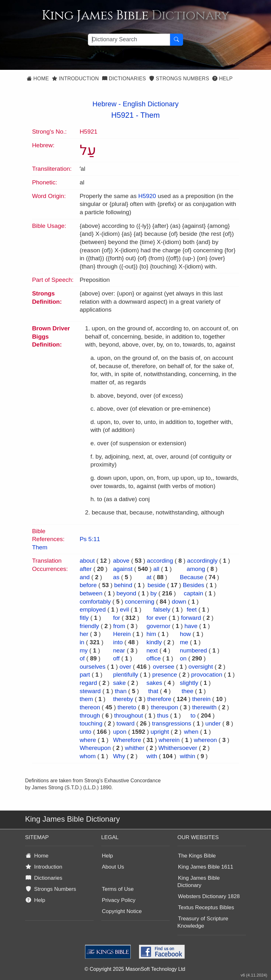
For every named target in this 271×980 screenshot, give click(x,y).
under (213, 723)
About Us (113, 867)
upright (160, 732)
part (85, 675)
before (88, 585)
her (84, 634)
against (123, 569)
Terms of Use (118, 889)
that (153, 691)
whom (88, 756)
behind (123, 585)
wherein (169, 740)
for (116, 618)
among (196, 569)
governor (159, 626)
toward (126, 723)
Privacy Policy (119, 900)
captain (193, 593)
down (179, 602)
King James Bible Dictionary (198, 882)
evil (125, 609)
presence (165, 675)
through (90, 715)
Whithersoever (178, 748)
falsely (162, 609)
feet (192, 609)
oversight (201, 667)
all (156, 569)
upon (120, 732)
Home (38, 79)
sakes (154, 683)
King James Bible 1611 (206, 867)
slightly (189, 683)
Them (150, 115)
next (152, 650)
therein (201, 699)
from (119, 626)
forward (191, 618)
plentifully (126, 675)
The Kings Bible (197, 856)
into (118, 642)
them (86, 699)
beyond (126, 593)
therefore (159, 699)
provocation (207, 675)
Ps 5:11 (90, 539)
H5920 (147, 196)
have (191, 626)
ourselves (93, 667)
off (116, 658)
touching (91, 723)
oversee (164, 667)
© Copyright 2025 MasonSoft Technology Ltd (135, 969)
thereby (123, 699)
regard (88, 683)
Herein (122, 634)
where (88, 740)
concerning (139, 602)
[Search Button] (176, 40)
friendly (89, 626)
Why (119, 756)
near (119, 650)
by (154, 593)
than (121, 691)
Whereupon (95, 748)
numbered (194, 650)
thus (163, 715)
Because (192, 577)
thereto (127, 707)
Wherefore (127, 740)
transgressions (172, 723)
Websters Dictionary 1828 (209, 896)
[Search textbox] (129, 40)
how (185, 634)
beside (156, 585)
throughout (129, 715)
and (85, 577)
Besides (194, 585)
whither (134, 748)
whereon (205, 740)
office (153, 658)
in (82, 642)
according (160, 561)
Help (222, 79)
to (193, 715)
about (87, 561)
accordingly (202, 561)
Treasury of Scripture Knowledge (203, 922)
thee (187, 691)
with (152, 756)
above (121, 561)
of (82, 658)
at (149, 577)
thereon (90, 707)
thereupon (165, 707)
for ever (156, 618)
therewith (204, 707)
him (151, 634)
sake (119, 683)
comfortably (95, 602)
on (183, 658)
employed (93, 609)
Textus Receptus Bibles (206, 907)
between (91, 593)
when (191, 732)
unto (86, 732)
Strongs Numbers (179, 79)
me (184, 642)
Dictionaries (124, 79)
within (188, 756)
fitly (84, 618)
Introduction (75, 79)
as (116, 577)
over (126, 667)
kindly (154, 642)
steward (90, 691)
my (84, 650)
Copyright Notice (122, 911)
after (86, 569)
